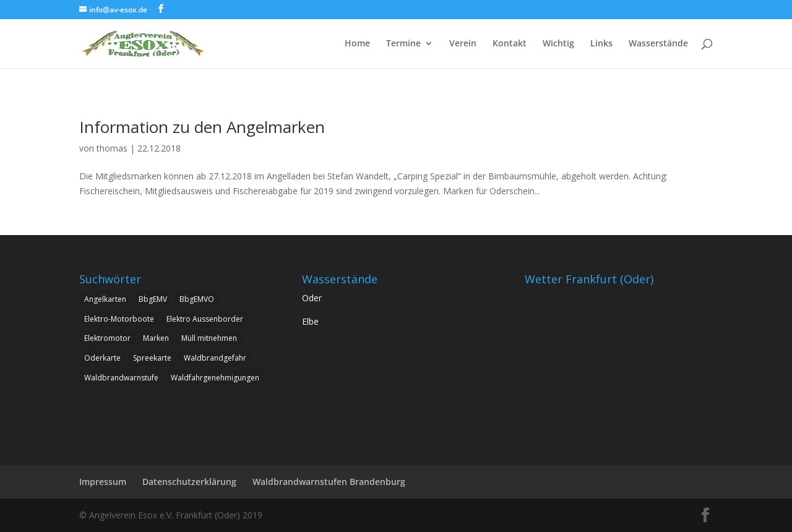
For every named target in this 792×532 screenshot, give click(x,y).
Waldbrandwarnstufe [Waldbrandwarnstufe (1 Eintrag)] (121, 378)
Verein (463, 44)
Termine (403, 44)
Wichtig (558, 44)
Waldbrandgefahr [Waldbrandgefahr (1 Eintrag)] (215, 358)
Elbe (310, 321)
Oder (312, 298)
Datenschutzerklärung (189, 482)
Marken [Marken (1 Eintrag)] (156, 338)
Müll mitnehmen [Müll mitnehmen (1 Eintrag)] (209, 338)
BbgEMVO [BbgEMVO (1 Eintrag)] (197, 299)
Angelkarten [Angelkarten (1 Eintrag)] (105, 299)
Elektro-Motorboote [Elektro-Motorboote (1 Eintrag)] (119, 319)
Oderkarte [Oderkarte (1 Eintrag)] (102, 358)
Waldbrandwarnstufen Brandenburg (329, 482)
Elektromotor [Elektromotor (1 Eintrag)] (107, 338)
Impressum (103, 482)
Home (357, 44)
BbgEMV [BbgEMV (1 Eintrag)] (153, 299)
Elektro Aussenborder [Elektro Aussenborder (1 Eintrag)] (205, 319)
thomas (112, 148)
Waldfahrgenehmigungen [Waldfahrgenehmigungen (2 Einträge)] (215, 378)
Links (601, 44)
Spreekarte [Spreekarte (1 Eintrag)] (152, 358)
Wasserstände (658, 44)
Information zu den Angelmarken (202, 127)
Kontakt (510, 44)
